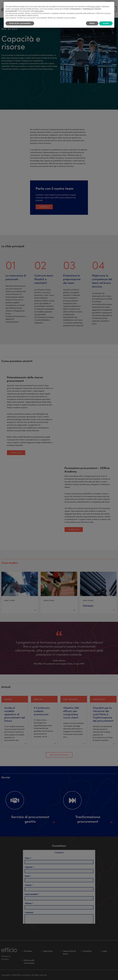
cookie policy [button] (39, 11)
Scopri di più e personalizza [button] (20, 23)
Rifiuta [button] (92, 23)
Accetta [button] (106, 23)
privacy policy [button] (95, 7)
